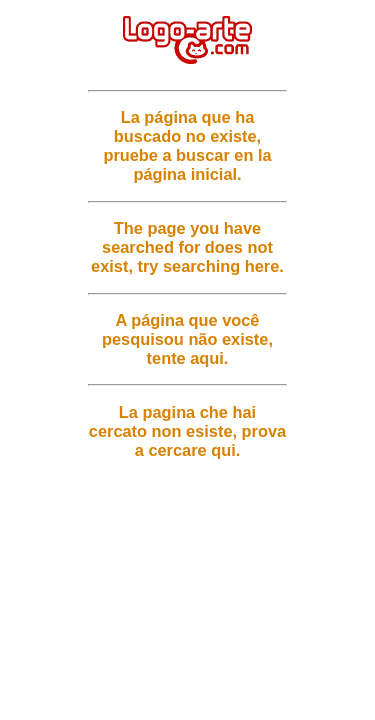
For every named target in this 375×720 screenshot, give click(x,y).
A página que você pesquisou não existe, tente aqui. (187, 339)
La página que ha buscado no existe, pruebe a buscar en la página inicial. (187, 145)
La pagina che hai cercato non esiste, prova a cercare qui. (187, 431)
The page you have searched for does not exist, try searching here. (187, 247)
